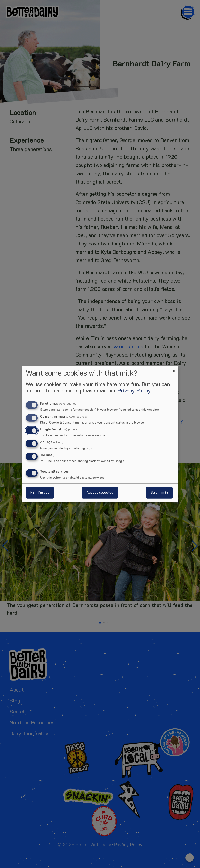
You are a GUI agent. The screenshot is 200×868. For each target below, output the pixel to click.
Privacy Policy (134, 391)
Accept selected (100, 493)
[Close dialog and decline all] (174, 369)
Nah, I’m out (40, 493)
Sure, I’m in (159, 493)
